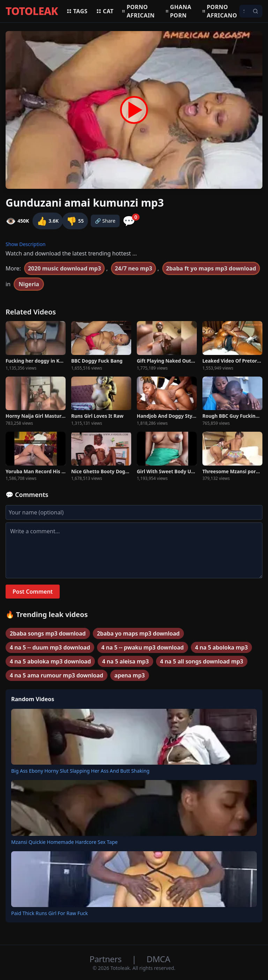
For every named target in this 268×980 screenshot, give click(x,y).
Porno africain (138, 11)
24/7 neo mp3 (133, 268)
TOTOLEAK (32, 11)
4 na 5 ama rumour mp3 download (57, 675)
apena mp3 (130, 675)
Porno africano (220, 11)
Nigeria (29, 284)
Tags (77, 11)
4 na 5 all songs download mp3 (202, 661)
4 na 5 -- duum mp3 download (50, 647)
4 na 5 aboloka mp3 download (50, 661)
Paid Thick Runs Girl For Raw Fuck (50, 913)
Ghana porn (178, 11)
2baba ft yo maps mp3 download (211, 268)
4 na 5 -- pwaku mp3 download (142, 647)
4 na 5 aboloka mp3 (221, 647)
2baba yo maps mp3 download (138, 633)
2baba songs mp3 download (48, 633)
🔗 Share (105, 221)
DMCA (158, 959)
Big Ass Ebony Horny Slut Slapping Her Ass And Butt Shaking (80, 771)
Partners (107, 959)
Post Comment (33, 592)
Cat (105, 11)
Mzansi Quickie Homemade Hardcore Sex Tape (64, 842)
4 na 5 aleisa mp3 (125, 661)
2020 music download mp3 (64, 268)
